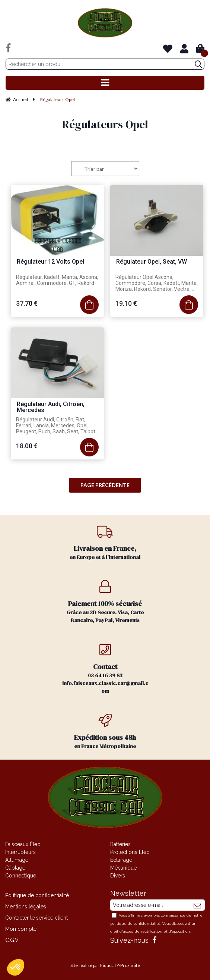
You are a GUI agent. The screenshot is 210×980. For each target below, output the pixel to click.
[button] (16, 967)
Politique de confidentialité (37, 895)
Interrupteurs (20, 852)
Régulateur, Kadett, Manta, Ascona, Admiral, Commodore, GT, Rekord (57, 280)
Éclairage (121, 860)
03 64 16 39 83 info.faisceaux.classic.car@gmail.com (105, 669)
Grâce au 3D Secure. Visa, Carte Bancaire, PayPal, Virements (105, 602)
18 (27, 446)
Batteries (120, 844)
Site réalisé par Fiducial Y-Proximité (105, 965)
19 (126, 303)
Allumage (17, 860)
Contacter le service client (36, 918)
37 (27, 303)
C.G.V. (12, 940)
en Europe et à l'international (105, 543)
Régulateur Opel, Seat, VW (152, 262)
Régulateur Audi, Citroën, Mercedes (51, 407)
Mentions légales (26, 907)
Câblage (15, 868)
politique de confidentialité (135, 924)
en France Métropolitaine (105, 732)
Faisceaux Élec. (23, 844)
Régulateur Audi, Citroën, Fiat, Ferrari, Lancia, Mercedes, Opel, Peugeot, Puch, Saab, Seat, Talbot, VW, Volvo (56, 426)
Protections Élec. (130, 852)
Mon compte (21, 929)
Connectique (21, 876)
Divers (118, 876)
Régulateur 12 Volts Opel (50, 262)
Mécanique (123, 868)
